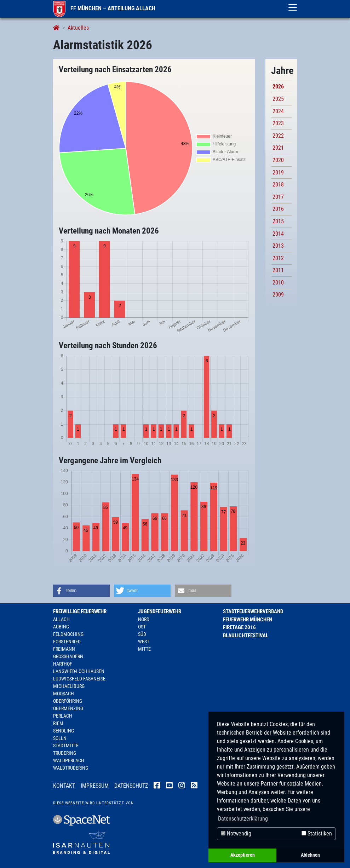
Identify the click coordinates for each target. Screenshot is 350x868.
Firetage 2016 (239, 627)
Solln (60, 738)
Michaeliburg (69, 686)
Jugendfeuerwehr (160, 611)
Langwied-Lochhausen (79, 671)
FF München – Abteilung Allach (104, 8)
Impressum (95, 786)
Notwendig (236, 833)
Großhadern (68, 656)
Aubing (61, 627)
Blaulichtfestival (246, 636)
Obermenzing (68, 708)
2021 (278, 148)
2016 (278, 209)
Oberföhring (68, 701)
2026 (278, 87)
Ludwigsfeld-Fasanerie (79, 679)
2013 (278, 246)
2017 (278, 197)
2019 (278, 173)
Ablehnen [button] (310, 855)
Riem (58, 723)
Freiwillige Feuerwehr (80, 611)
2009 (278, 295)
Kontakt (64, 786)
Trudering (65, 753)
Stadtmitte (66, 746)
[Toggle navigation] (293, 7)
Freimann (64, 649)
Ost (142, 627)
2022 (278, 136)
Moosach (64, 694)
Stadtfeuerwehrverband (253, 611)
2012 (278, 258)
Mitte (144, 649)
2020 (278, 160)
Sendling (64, 731)
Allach (61, 619)
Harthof (63, 664)
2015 (278, 221)
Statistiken (317, 833)
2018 (278, 185)
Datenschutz (131, 786)
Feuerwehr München (248, 620)
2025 (278, 99)
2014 (278, 234)
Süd (142, 634)
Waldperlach (69, 760)
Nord (144, 619)
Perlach (63, 716)
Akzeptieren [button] (243, 855)
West (144, 642)
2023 (278, 123)
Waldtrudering (71, 768)
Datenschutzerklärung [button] (243, 819)
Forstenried (67, 642)
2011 (278, 270)
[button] (81, 591)
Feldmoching (68, 634)
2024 (278, 111)
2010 (278, 283)
